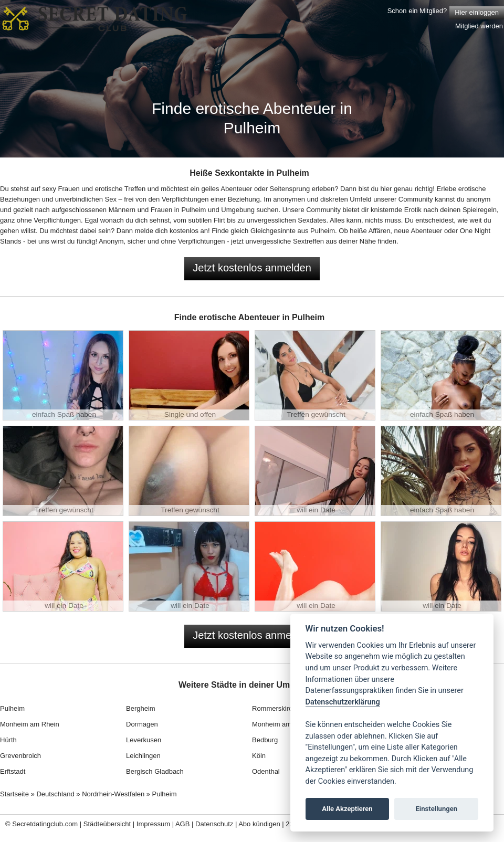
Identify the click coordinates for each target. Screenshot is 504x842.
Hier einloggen (477, 12)
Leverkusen (144, 740)
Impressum (153, 824)
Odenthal (266, 771)
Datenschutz (214, 824)
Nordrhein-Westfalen (113, 794)
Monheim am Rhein (30, 724)
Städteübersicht (107, 824)
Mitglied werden (479, 26)
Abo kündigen (259, 824)
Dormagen (142, 724)
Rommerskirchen (278, 708)
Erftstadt (13, 771)
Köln (259, 756)
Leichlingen (143, 756)
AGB (182, 824)
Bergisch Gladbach (155, 771)
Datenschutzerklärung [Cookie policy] (343, 702)
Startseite (14, 794)
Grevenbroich (20, 756)
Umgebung (238, 210)
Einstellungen (436, 809)
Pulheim (12, 708)
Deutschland (55, 794)
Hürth (8, 740)
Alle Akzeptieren (347, 809)
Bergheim (141, 708)
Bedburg (265, 740)
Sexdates (312, 220)
